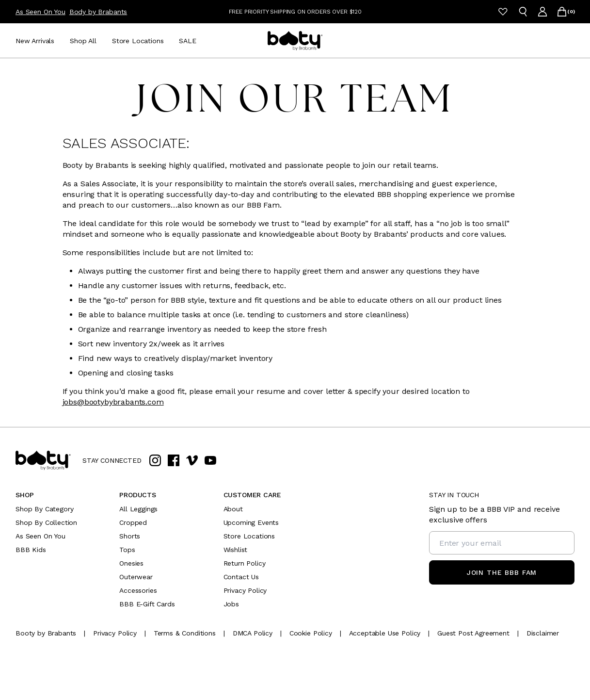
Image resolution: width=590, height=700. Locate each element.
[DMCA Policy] (253, 633)
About (233, 509)
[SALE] (187, 41)
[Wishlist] (503, 12)
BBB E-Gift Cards (147, 604)
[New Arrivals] (35, 41)
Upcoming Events (251, 522)
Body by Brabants (98, 12)
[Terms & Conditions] (185, 633)
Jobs (231, 604)
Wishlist (236, 550)
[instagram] (155, 460)
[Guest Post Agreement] (473, 633)
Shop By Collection (46, 522)
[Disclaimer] (543, 633)
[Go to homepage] (295, 41)
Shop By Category (44, 509)
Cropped (133, 522)
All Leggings (138, 509)
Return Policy (245, 563)
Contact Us (241, 577)
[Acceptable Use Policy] (385, 633)
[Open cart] (562, 12)
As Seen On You (40, 12)
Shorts (130, 536)
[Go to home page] (43, 460)
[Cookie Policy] (311, 633)
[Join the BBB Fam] (502, 572)
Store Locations (249, 536)
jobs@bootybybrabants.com (113, 402)
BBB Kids (31, 550)
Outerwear (136, 577)
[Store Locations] (138, 41)
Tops (127, 550)
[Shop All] (83, 41)
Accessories (138, 590)
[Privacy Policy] (115, 633)
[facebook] (174, 460)
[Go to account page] (542, 12)
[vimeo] (192, 460)
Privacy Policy (245, 590)
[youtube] (210, 460)
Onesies (131, 563)
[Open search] (523, 12)
